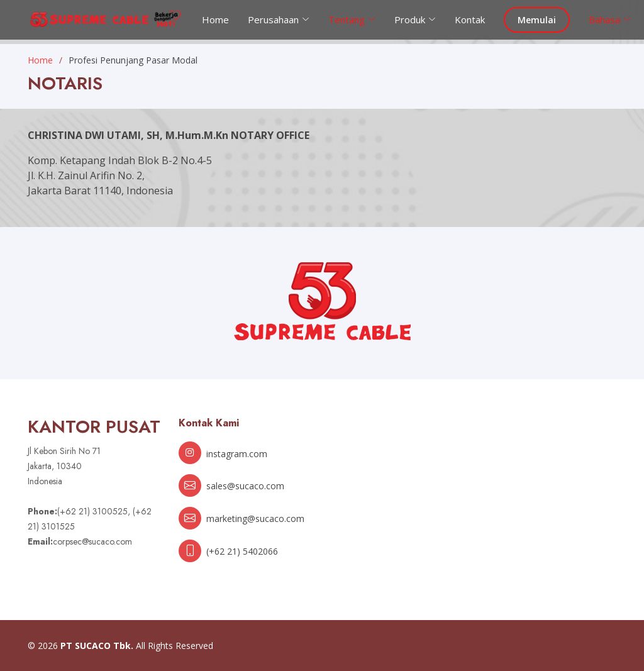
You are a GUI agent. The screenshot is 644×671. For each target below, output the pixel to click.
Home (215, 19)
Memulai (537, 20)
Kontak (470, 19)
